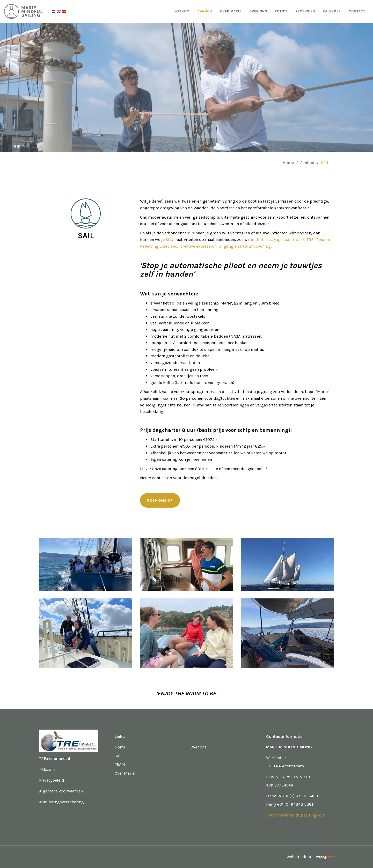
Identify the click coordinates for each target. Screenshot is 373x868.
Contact (357, 11)
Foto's (281, 11)
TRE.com (47, 769)
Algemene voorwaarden (61, 791)
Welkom (182, 11)
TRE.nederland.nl (55, 758)
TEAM (120, 764)
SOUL (170, 239)
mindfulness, (260, 239)
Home (288, 163)
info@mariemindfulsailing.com (296, 815)
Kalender (332, 11)
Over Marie (231, 11)
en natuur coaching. (253, 246)
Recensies (305, 11)
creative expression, (200, 246)
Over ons (258, 11)
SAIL (119, 756)
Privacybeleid (52, 780)
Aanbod (205, 11)
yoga (279, 239)
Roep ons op (160, 500)
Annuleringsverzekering (61, 802)
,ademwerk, (295, 239)
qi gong (227, 246)
